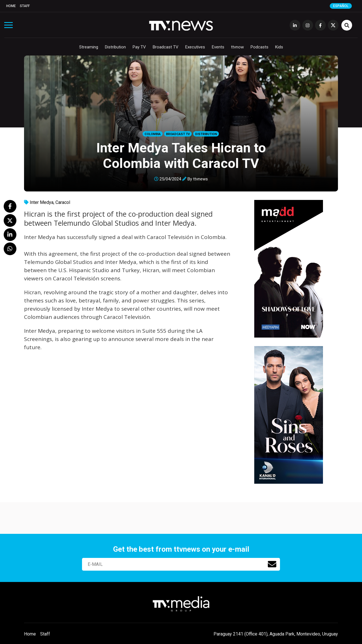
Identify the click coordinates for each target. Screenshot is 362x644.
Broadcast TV (166, 47)
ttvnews (201, 179)
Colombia (153, 134)
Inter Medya (42, 202)
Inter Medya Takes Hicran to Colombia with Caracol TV (181, 155)
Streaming (89, 47)
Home (11, 6)
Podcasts (259, 47)
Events (218, 47)
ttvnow (237, 47)
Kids (279, 47)
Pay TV (139, 47)
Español (341, 6)
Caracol (63, 202)
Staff (25, 6)
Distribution (115, 47)
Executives (195, 47)
